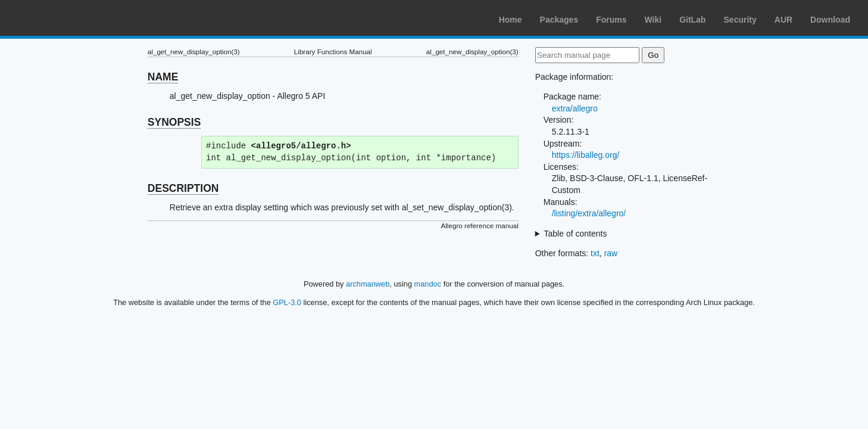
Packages (559, 20)
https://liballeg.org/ (586, 155)
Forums (611, 20)
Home (511, 20)
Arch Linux (65, 18)
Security (740, 20)
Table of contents (576, 234)
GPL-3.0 (287, 302)
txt (595, 253)
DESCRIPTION (183, 188)
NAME (163, 77)
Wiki (653, 20)
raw (611, 253)
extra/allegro (575, 108)
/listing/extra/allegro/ (589, 213)
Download (830, 20)
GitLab (692, 20)
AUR (783, 20)
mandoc (428, 284)
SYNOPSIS (174, 122)
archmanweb (368, 284)
